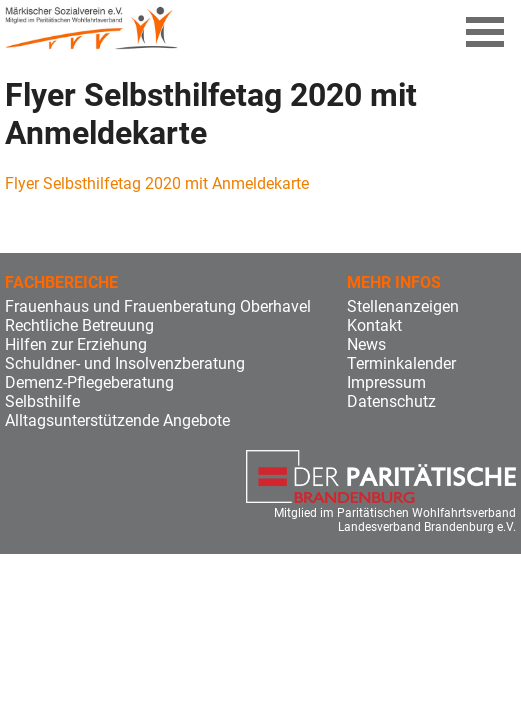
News (366, 344)
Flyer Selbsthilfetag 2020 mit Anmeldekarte (157, 183)
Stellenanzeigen (403, 306)
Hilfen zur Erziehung (76, 344)
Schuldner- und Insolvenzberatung (125, 363)
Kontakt (374, 325)
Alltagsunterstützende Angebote (117, 420)
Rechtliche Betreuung (79, 325)
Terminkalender (401, 363)
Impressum (386, 382)
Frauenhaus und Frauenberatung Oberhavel (158, 306)
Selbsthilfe (42, 401)
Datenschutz (391, 401)
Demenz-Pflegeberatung (89, 382)
